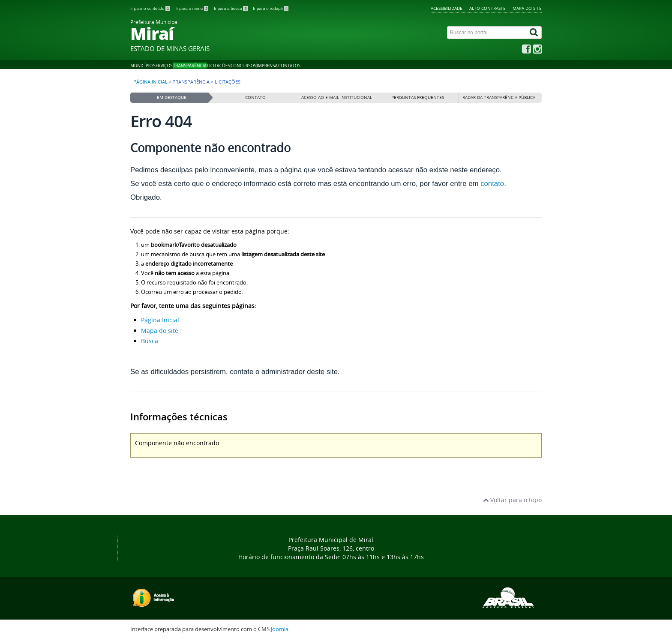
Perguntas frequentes (418, 97)
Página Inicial (160, 320)
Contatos (289, 66)
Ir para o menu (192, 8)
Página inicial (150, 82)
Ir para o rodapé (271, 8)
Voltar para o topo (512, 500)
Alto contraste (487, 8)
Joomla (280, 629)
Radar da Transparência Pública (499, 97)
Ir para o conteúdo (151, 8)
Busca (150, 341)
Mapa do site (527, 8)
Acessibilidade (447, 8)
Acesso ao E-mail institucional (337, 97)
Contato (255, 97)
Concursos (243, 66)
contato (492, 184)
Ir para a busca (231, 8)
